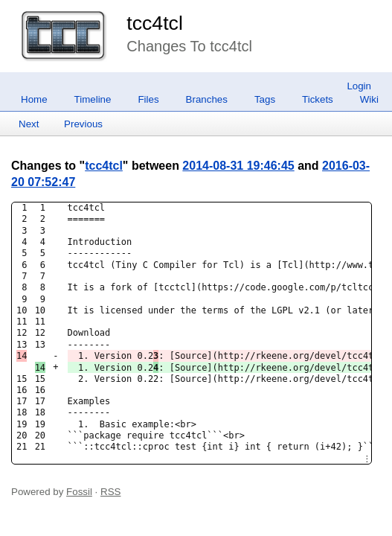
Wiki (369, 99)
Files (148, 99)
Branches (207, 99)
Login (359, 86)
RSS (110, 492)
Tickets (318, 99)
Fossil (79, 492)
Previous (83, 124)
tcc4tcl (155, 23)
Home (34, 99)
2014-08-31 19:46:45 (238, 166)
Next (29, 124)
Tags (265, 99)
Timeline (93, 99)
